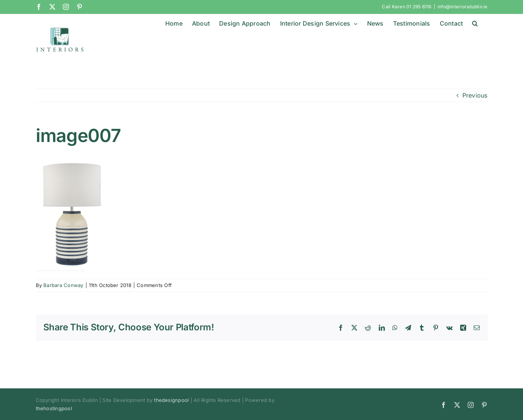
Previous (475, 95)
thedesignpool (171, 400)
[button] (475, 23)
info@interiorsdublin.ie (463, 7)
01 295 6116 (419, 7)
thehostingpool (54, 408)
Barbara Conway (63, 285)
